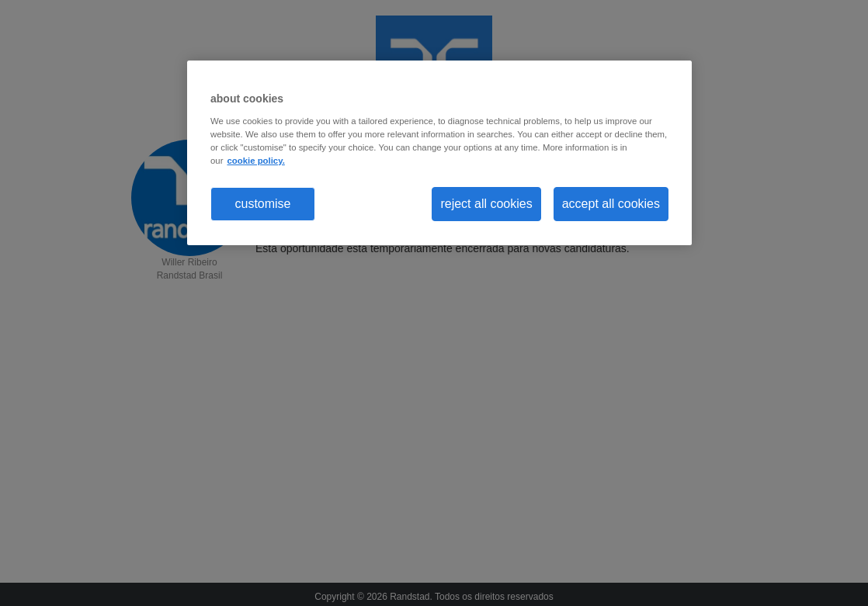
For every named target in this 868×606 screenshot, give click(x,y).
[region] (439, 153)
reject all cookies (486, 204)
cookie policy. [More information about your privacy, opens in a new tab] (255, 161)
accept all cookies (611, 204)
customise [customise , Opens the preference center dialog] (262, 204)
